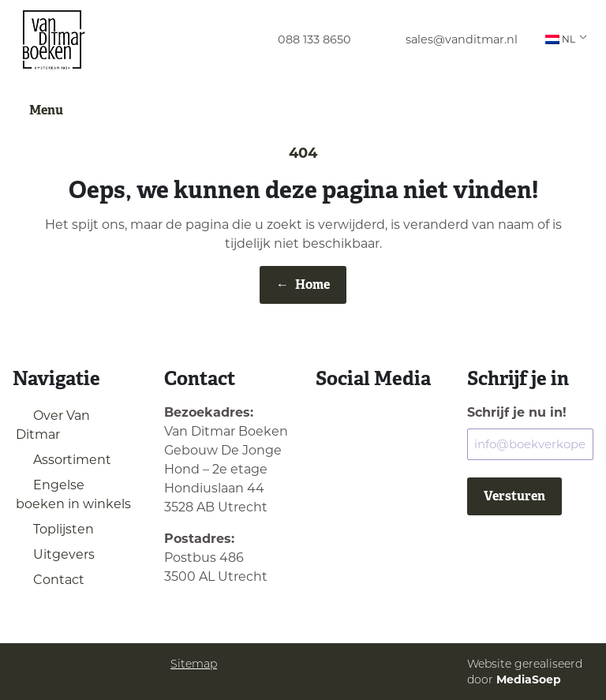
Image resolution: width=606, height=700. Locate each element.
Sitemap (194, 664)
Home (303, 285)
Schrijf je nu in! (517, 412)
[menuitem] (300, 40)
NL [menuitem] (560, 39)
